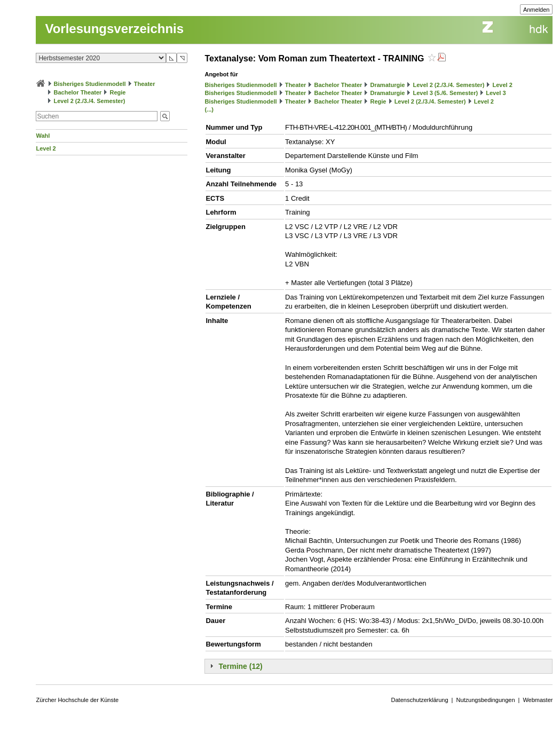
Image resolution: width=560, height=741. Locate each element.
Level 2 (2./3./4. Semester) (90, 101)
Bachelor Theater (78, 92)
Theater (145, 84)
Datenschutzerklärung (420, 700)
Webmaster (538, 700)
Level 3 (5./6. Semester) (445, 93)
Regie (118, 92)
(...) (209, 109)
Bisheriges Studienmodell (90, 84)
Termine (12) (240, 666)
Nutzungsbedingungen (485, 700)
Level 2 (46, 148)
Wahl (43, 136)
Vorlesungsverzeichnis (114, 29)
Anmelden (537, 10)
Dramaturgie (388, 85)
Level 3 (496, 93)
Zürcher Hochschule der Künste (77, 700)
